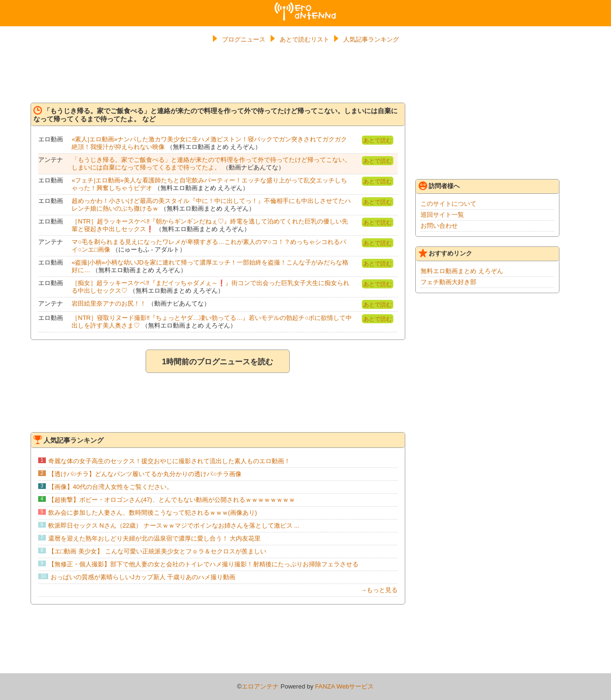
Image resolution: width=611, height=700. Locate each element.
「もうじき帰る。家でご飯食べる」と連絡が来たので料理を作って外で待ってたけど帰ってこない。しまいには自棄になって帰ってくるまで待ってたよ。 (211, 164)
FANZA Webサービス (344, 686)
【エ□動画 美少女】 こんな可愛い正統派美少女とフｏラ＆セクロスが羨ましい (157, 551)
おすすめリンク (445, 253)
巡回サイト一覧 (442, 215)
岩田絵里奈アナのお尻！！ (109, 303)
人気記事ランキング (371, 39)
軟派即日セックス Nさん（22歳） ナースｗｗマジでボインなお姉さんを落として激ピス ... (174, 525)
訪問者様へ (439, 186)
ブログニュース (244, 39)
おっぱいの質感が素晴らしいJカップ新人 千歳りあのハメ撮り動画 (143, 577)
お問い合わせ (439, 226)
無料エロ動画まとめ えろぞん (462, 271)
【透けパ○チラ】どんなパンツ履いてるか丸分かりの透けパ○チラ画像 (145, 474)
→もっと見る (379, 590)
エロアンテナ (305, 6)
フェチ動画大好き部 (448, 282)
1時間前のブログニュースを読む (217, 362)
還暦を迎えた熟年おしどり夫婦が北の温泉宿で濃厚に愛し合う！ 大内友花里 (155, 538)
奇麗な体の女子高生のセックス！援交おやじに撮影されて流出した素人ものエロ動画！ (169, 461)
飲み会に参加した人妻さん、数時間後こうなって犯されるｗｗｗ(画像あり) (153, 513)
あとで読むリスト (305, 39)
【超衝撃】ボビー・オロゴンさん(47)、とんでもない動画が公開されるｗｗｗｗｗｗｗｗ (172, 500)
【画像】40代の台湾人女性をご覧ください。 (111, 487)
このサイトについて (448, 204)
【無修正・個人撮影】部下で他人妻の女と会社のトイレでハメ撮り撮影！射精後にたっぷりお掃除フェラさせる (203, 564)
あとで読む (378, 140)
